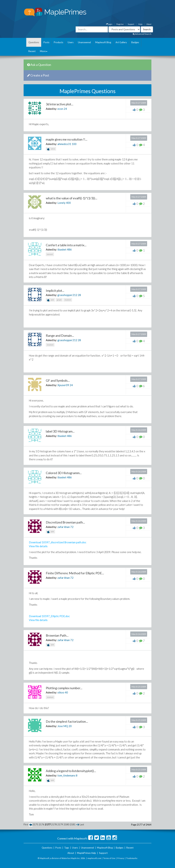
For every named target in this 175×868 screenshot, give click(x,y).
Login (109, 24)
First (26, 824)
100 (74, 144)
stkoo (61, 692)
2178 (54, 824)
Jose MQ (63, 726)
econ (60, 109)
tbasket (62, 249)
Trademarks (132, 858)
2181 (73, 824)
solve (51, 149)
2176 (42, 824)
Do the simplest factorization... (67, 721)
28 (79, 295)
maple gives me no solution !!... (67, 139)
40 (66, 692)
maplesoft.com (94, 858)
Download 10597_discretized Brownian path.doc (58, 542)
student (68, 300)
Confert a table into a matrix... (66, 245)
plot (50, 300)
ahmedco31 (64, 144)
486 (69, 249)
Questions (34, 42)
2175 (35, 824)
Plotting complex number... (64, 688)
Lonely (61, 203)
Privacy (121, 858)
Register (120, 24)
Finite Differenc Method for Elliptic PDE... (75, 573)
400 (68, 203)
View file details (38, 546)
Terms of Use (109, 858)
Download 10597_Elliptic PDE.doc (49, 616)
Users (71, 42)
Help (140, 24)
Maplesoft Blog (103, 42)
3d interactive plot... (60, 104)
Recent (32, 51)
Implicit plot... (55, 291)
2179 (60, 824)
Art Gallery (121, 42)
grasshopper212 (67, 295)
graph (59, 300)
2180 (66, 824)
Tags (67, 848)
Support (131, 24)
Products (58, 42)
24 (65, 109)
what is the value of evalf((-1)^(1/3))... (72, 198)
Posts (46, 42)
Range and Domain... (60, 335)
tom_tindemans (66, 775)
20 (70, 726)
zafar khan (64, 527)
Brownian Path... (57, 635)
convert (50, 254)
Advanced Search (142, 34)
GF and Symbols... (58, 380)
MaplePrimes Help (87, 853)
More (44, 51)
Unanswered (84, 42)
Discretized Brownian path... (65, 522)
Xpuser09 (63, 385)
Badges (135, 42)
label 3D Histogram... (60, 431)
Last (82, 824)
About (149, 24)
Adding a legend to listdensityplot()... (71, 771)
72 (72, 527)
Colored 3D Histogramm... (64, 473)
